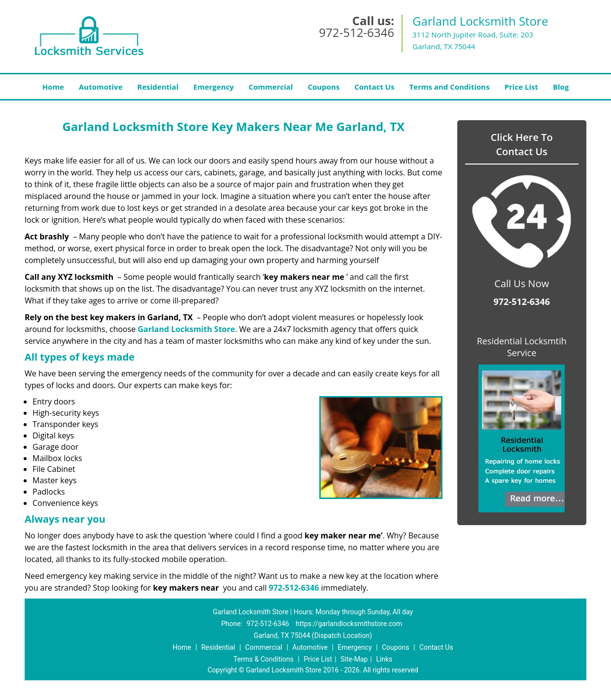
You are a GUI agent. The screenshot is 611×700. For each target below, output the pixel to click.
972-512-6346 (356, 32)
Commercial (271, 87)
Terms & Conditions (264, 659)
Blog (561, 87)
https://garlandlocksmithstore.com (349, 624)
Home (53, 87)
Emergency (213, 87)
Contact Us (374, 87)
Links (384, 659)
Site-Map (354, 659)
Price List (521, 87)
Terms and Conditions (449, 87)
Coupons (323, 87)
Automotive (101, 87)
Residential (158, 87)
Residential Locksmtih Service (522, 347)
